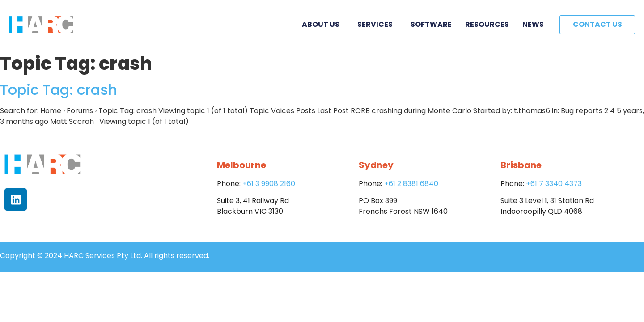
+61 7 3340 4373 (554, 184)
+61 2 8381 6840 (411, 184)
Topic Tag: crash (59, 90)
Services (377, 24)
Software (431, 24)
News (533, 24)
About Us (323, 24)
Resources (487, 24)
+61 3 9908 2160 (269, 184)
